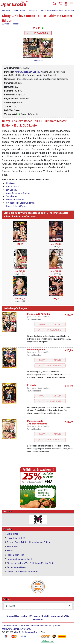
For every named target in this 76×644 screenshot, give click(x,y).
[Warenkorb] (60, 5)
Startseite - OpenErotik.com (14, 11)
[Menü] (72, 5)
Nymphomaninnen (15, 200)
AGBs (66, 616)
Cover (42, 324)
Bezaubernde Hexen (17, 567)
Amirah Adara (22, 72)
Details (58, 324)
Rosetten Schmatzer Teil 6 (20, 559)
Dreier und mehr (28, 203)
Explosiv (31, 385)
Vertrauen (35, 616)
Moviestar (33, 11)
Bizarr (10, 551)
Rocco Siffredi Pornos (17, 206)
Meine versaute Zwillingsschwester (37, 422)
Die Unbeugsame (36, 350)
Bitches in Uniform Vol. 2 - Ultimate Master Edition (31, 563)
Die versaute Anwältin (38, 314)
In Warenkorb (41, 33)
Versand (11, 616)
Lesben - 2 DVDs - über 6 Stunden (23, 572)
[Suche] (55, 5)
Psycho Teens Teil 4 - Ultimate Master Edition (29, 542)
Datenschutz (22, 616)
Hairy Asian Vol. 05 (16, 538)
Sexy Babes (12, 196)
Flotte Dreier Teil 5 (16, 555)
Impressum (56, 616)
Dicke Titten (13, 534)
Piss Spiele (12, 546)
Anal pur (27, 193)
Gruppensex (12, 203)
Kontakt (45, 616)
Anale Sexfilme (13, 193)
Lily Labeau (35, 72)
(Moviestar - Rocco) (10, 24)
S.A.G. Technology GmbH (27, 632)
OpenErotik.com (10, 626)
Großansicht (38, 61)
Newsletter (38, 619)
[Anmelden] (66, 5)
